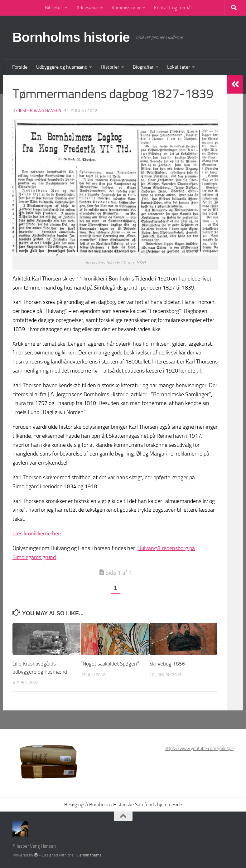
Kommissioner (126, 8)
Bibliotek (54, 8)
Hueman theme (88, 855)
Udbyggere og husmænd (62, 67)
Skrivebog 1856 (167, 664)
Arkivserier (87, 8)
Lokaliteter (179, 67)
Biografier (143, 67)
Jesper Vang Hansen (40, 111)
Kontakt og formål (173, 8)
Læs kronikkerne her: (37, 534)
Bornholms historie (71, 37)
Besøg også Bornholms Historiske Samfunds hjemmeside (123, 805)
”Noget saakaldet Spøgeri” (110, 664)
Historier (110, 67)
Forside (20, 67)
